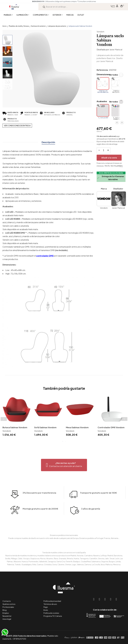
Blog (4, 610)
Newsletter (7, 616)
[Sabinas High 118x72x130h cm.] (118, 83)
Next (124, 419)
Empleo (6, 613)
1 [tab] (63, 441)
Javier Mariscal (116, 49)
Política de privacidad (52, 601)
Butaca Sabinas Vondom (15, 427)
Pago (46, 607)
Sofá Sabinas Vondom (45, 427)
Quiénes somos (9, 604)
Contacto (7, 601)
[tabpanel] (16, 416)
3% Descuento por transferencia (39, 506)
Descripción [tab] (48, 142)
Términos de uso (50, 604)
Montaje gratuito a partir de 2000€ (40, 522)
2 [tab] (65, 441)
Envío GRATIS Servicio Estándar (111, 173)
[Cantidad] (103, 150)
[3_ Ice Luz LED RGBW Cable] (118, 110)
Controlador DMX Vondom (111, 427)
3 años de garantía (91, 522)
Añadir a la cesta (109, 158)
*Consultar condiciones (96, 1)
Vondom (100, 32)
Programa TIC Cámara (53, 616)
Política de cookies (51, 613)
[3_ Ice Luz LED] (103, 110)
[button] (64, 465)
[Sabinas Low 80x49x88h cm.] (103, 83)
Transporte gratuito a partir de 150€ (98, 479)
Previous (4, 419)
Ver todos (114, 75)
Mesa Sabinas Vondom (77, 427)
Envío (46, 610)
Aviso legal (7, 619)
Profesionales (8, 607)
